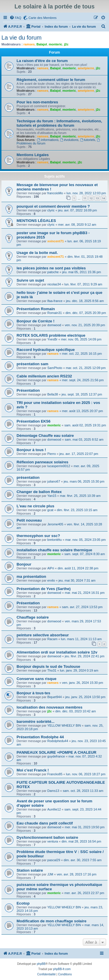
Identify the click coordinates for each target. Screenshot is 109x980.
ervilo (51, 580)
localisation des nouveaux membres (49, 707)
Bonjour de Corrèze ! (35, 321)
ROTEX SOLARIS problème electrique (51, 335)
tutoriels (88, 140)
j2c (66, 44)
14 (103, 198)
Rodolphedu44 (58, 741)
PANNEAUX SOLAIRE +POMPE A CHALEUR (57, 752)
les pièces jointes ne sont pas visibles (51, 268)
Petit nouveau (29, 520)
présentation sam (32, 364)
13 (97, 198)
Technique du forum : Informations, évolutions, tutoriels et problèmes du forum (59, 123)
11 (85, 198)
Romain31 (55, 313)
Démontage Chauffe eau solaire (45, 436)
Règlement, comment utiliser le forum (51, 80)
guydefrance (56, 756)
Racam (52, 639)
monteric (56, 44)
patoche (53, 272)
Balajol (42, 44)
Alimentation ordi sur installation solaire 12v (57, 652)
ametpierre (86, 68)
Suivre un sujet (30, 280)
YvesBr (52, 339)
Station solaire (30, 870)
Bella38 (53, 394)
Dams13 (53, 791)
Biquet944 (55, 697)
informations (48, 140)
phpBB (41, 964)
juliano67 (54, 481)
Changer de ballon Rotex (39, 492)
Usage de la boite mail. (37, 253)
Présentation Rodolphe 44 (40, 737)
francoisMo (55, 193)
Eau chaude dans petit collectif (45, 823)
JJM (50, 874)
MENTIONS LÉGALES (36, 221)
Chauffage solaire (33, 617)
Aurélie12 (54, 809)
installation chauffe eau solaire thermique (54, 550)
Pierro (52, 454)
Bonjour (24, 564)
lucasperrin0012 (59, 466)
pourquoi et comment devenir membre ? (53, 206)
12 (91, 198)
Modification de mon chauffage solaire (51, 921)
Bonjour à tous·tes (33, 693)
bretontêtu (55, 540)
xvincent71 (56, 241)
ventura (53, 841)
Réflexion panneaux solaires (42, 462)
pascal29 (54, 860)
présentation (28, 477)
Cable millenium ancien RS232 (44, 376)
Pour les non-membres (37, 102)
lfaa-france (55, 301)
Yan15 (52, 496)
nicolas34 (54, 284)
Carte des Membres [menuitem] (43, 18)
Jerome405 (55, 524)
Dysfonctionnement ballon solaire (47, 837)
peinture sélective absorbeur (43, 635)
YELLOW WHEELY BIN (64, 725)
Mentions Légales (33, 155)
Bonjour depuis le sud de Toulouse (48, 666)
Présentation (28, 390)
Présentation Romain (36, 309)
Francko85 (55, 774)
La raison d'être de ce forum (42, 61)
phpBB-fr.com (62, 969)
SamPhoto (55, 368)
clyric (51, 210)
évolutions (69, 140)
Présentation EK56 (34, 421)
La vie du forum (22, 38)
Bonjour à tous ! (31, 450)
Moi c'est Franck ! (33, 770)
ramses (29, 44)
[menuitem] (15, 18)
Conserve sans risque (36, 679)
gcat (50, 510)
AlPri (51, 568)
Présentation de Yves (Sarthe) (44, 589)
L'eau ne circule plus (35, 506)
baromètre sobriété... (35, 722)
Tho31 (52, 670)
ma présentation (31, 576)
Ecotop (23, 903)
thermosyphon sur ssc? (38, 536)
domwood (54, 325)
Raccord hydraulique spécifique (46, 350)
